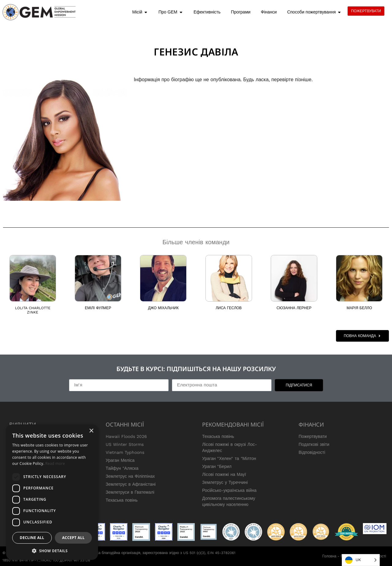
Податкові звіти (314, 444)
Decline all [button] (32, 538)
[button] (52, 551)
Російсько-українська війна (229, 490)
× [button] (91, 431)
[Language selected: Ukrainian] (361, 560)
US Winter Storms (125, 444)
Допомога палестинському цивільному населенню (229, 501)
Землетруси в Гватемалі (130, 492)
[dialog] (52, 492)
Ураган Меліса (120, 460)
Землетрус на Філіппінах (130, 476)
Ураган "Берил (217, 466)
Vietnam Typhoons (125, 452)
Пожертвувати (313, 436)
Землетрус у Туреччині (225, 482)
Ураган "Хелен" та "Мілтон (229, 458)
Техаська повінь (122, 500)
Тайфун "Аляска (122, 468)
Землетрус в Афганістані (131, 484)
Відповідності (312, 452)
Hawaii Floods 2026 (126, 436)
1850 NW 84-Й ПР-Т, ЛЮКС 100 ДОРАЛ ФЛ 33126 (46, 560)
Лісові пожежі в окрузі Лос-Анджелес (230, 447)
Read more (55, 463)
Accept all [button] (73, 538)
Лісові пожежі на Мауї (224, 474)
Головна (330, 556)
